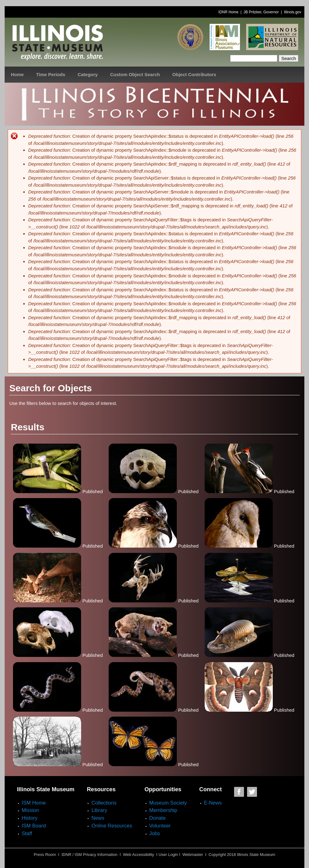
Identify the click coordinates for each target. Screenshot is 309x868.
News (98, 818)
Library (99, 810)
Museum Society (168, 803)
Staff (27, 833)
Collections (104, 803)
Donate (157, 818)
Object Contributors (194, 74)
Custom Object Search (135, 74)
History (30, 818)
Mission (30, 810)
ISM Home (34, 803)
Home (17, 74)
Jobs (155, 833)
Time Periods (51, 74)
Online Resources (112, 826)
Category (88, 74)
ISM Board (34, 826)
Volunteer (160, 826)
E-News (213, 803)
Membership (163, 810)
